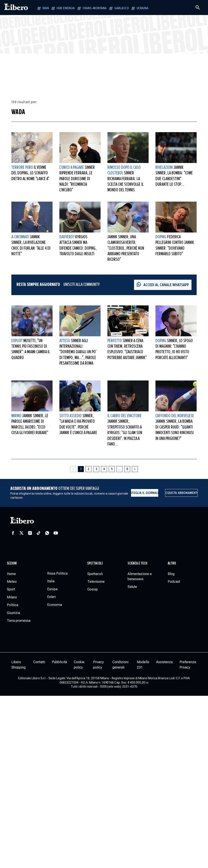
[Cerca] (198, 8)
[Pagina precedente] (73, 469)
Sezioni (12, 563)
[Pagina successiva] (135, 469)
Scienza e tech (137, 563)
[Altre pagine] (119, 469)
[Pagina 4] (104, 469)
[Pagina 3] (96, 469)
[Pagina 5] (112, 469)
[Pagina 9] (127, 469)
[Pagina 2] (89, 469)
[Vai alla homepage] (16, 8)
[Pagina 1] (81, 469)
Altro (172, 563)
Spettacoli (95, 563)
